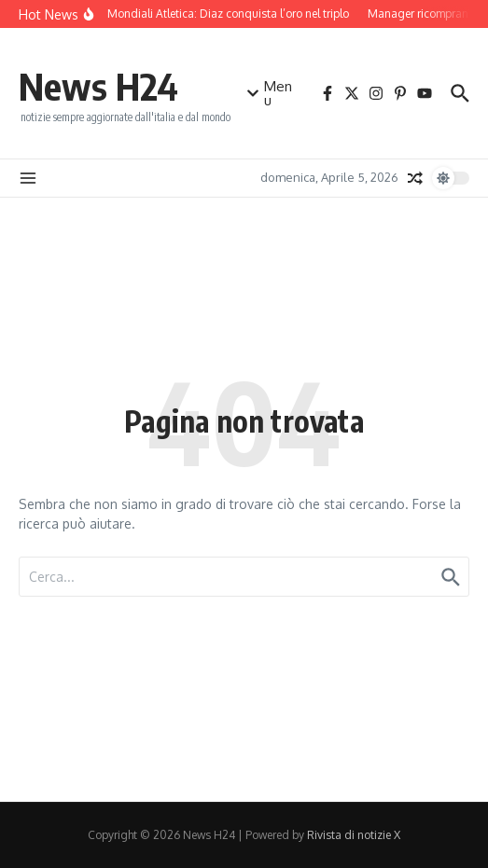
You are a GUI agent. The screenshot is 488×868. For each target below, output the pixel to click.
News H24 (98, 86)
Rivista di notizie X (354, 835)
